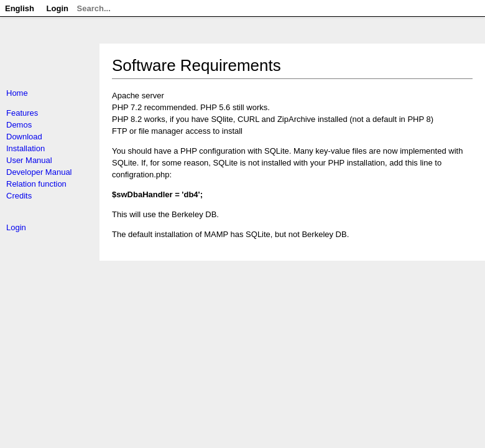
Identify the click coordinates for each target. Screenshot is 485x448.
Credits (19, 196)
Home (17, 93)
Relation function (36, 184)
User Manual (29, 160)
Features (22, 113)
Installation (25, 148)
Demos (19, 125)
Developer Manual (39, 172)
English (20, 8)
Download (24, 137)
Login (16, 227)
